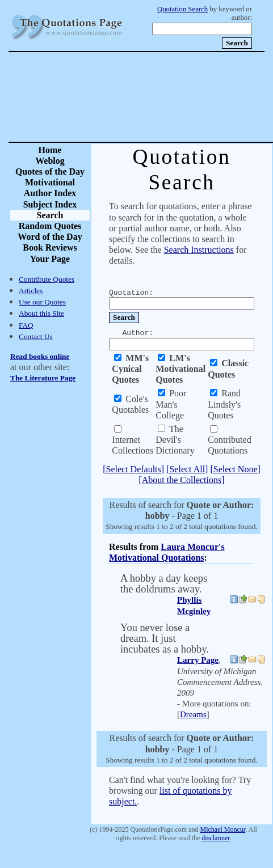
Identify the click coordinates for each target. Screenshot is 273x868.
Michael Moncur (222, 829)
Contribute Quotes (47, 279)
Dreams (193, 714)
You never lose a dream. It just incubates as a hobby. (165, 638)
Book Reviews (50, 247)
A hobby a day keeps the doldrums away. (164, 584)
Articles (31, 291)
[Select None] (235, 469)
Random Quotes (50, 226)
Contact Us (36, 336)
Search (50, 215)
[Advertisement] (176, 97)
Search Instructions (199, 250)
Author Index (50, 193)
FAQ (26, 325)
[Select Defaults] (133, 469)
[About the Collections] (181, 480)
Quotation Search (182, 9)
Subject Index (50, 204)
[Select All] (187, 469)
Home (50, 150)
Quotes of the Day (50, 172)
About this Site (41, 313)
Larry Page (198, 660)
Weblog (50, 161)
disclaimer (215, 838)
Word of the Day (50, 237)
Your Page (50, 259)
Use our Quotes (42, 302)
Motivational (50, 182)
